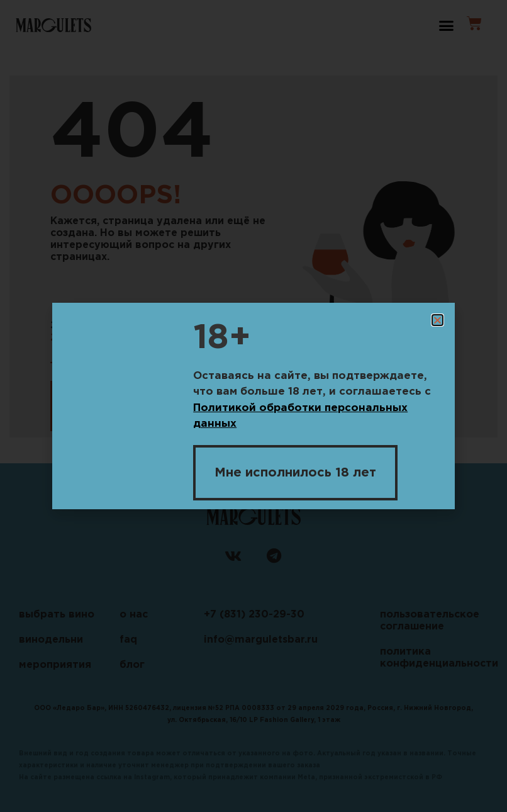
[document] (253, 406)
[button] (437, 320)
